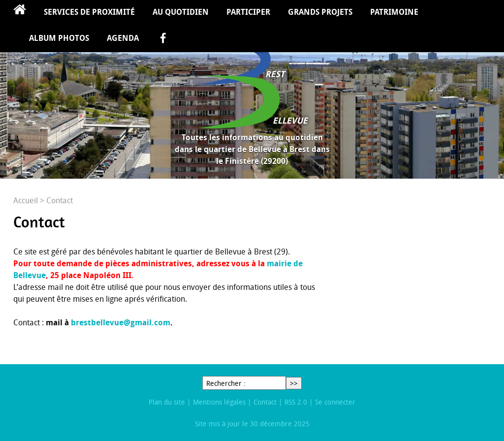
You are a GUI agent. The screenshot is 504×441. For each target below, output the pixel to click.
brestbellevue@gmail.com (121, 322)
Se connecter (335, 402)
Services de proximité (89, 12)
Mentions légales (219, 402)
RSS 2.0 (296, 402)
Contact (265, 402)
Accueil (20, 13)
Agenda (123, 38)
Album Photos (59, 38)
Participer (248, 12)
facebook (163, 39)
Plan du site (167, 402)
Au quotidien (181, 12)
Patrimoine (394, 12)
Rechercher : (226, 383)
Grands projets (320, 12)
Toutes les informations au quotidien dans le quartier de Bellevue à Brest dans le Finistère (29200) (252, 149)
